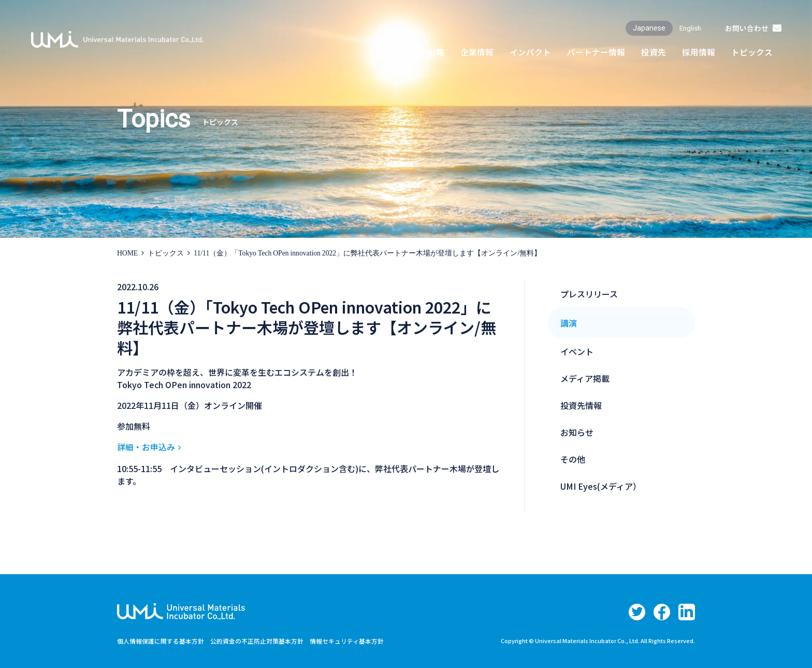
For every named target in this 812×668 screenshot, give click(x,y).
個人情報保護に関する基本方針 (161, 640)
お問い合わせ (746, 28)
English (689, 28)
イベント (577, 351)
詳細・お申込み (146, 447)
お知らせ (577, 432)
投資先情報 (581, 405)
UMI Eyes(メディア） (601, 486)
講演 (569, 323)
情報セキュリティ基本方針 (347, 640)
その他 (573, 459)
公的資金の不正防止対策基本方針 (257, 640)
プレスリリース (589, 294)
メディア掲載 (585, 378)
